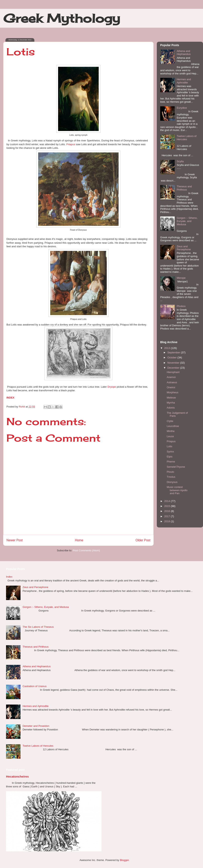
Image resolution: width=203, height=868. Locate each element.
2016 (168, 511)
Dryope (112, 387)
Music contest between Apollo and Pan (177, 490)
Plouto (170, 472)
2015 (168, 506)
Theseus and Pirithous (184, 188)
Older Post (143, 540)
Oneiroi (171, 387)
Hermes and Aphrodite (184, 81)
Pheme (171, 462)
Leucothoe (173, 426)
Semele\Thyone (176, 467)
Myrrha (171, 403)
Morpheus (172, 392)
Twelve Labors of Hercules (187, 138)
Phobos (181, 306)
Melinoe (171, 398)
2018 (168, 521)
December (174, 368)
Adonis (171, 408)
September (174, 352)
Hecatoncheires (17, 776)
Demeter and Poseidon (36, 726)
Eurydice (182, 108)
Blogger (124, 860)
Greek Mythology (62, 18)
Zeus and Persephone (184, 248)
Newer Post (15, 540)
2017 (168, 516)
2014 (168, 501)
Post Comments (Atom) (86, 550)
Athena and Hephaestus (184, 53)
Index (9, 577)
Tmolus (171, 477)
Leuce (170, 436)
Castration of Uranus (34, 686)
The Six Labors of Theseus (38, 627)
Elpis (169, 457)
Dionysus (172, 482)
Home (79, 540)
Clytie (170, 421)
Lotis (169, 446)
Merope (181, 278)
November (174, 363)
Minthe (171, 431)
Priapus (71, 144)
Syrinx (170, 452)
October (172, 357)
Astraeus (172, 382)
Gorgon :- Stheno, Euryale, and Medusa (187, 221)
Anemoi (171, 377)
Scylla (180, 161)
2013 (168, 348)
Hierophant (173, 372)
